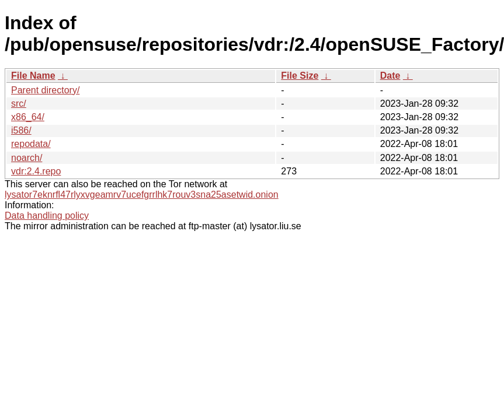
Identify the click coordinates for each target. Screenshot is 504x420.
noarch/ (27, 158)
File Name (33, 76)
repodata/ (31, 144)
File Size (300, 76)
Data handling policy (47, 216)
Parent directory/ (45, 90)
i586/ (21, 130)
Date (390, 76)
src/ (19, 104)
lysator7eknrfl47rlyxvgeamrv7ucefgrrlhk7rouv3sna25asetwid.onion (142, 195)
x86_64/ (28, 117)
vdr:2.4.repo (36, 171)
